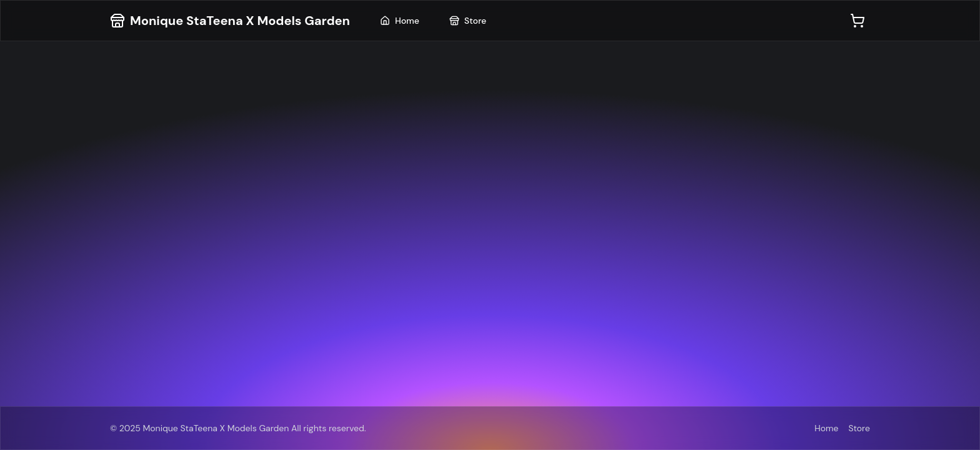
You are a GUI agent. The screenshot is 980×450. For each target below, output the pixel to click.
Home (400, 21)
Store (468, 21)
